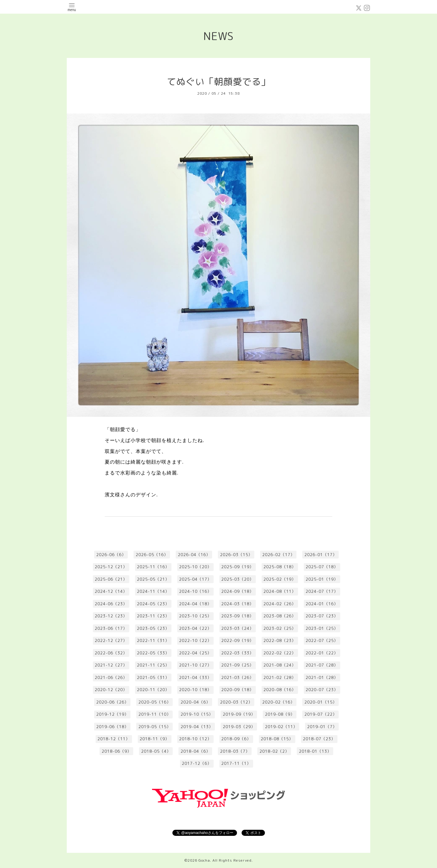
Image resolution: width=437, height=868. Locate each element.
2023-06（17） (111, 628)
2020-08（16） (280, 690)
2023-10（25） (195, 616)
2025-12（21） (111, 567)
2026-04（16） (194, 555)
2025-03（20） (237, 579)
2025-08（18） (280, 567)
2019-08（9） (280, 714)
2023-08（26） (280, 616)
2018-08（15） (277, 739)
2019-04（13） (197, 727)
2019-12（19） (112, 714)
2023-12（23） (111, 616)
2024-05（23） (153, 604)
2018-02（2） (274, 751)
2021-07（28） (322, 665)
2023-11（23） (153, 616)
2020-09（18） (237, 690)
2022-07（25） (322, 640)
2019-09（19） (239, 714)
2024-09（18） (237, 591)
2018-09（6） (236, 739)
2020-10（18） (195, 690)
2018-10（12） (195, 739)
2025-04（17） (195, 579)
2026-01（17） (321, 555)
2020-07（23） (322, 690)
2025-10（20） (195, 567)
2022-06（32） (111, 653)
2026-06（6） (111, 555)
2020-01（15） (321, 702)
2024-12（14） (111, 591)
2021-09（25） (237, 665)
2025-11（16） (153, 567)
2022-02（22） (280, 653)
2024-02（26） (280, 604)
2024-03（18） (237, 604)
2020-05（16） (155, 702)
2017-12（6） (197, 763)
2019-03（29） (239, 727)
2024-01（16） (322, 604)
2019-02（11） (281, 727)
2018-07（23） (319, 739)
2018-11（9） (154, 739)
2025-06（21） (111, 579)
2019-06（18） (112, 727)
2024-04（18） (195, 604)
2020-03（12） (236, 702)
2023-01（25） (322, 628)
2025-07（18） (322, 567)
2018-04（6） (195, 751)
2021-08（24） (280, 665)
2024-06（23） (111, 604)
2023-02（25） (280, 628)
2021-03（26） (237, 677)
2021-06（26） (111, 677)
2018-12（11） (114, 739)
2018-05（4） (156, 751)
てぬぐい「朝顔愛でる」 (219, 82)
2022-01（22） (322, 653)
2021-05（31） (153, 677)
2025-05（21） (153, 579)
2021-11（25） (153, 665)
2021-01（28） (322, 677)
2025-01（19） (322, 579)
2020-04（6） (195, 702)
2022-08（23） (280, 640)
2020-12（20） (111, 690)
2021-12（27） (111, 665)
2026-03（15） (236, 555)
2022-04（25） (195, 653)
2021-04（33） (195, 677)
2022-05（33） (153, 653)
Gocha (204, 860)
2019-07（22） (321, 714)
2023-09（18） (237, 616)
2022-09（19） (237, 640)
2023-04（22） (195, 628)
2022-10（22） (195, 640)
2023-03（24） (237, 628)
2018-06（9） (117, 751)
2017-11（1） (236, 763)
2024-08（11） (280, 591)
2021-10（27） (195, 665)
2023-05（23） (153, 628)
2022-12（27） (111, 640)
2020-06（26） (112, 702)
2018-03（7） (235, 751)
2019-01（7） (322, 727)
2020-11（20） (153, 690)
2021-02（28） (280, 677)
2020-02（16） (278, 702)
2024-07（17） (322, 591)
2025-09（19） (237, 567)
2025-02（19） (280, 579)
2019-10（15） (197, 714)
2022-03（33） (237, 653)
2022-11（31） (153, 640)
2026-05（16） (152, 555)
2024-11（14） (153, 591)
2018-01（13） (315, 751)
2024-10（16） (195, 591)
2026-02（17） (278, 555)
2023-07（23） (322, 616)
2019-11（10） (155, 714)
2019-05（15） (155, 727)
